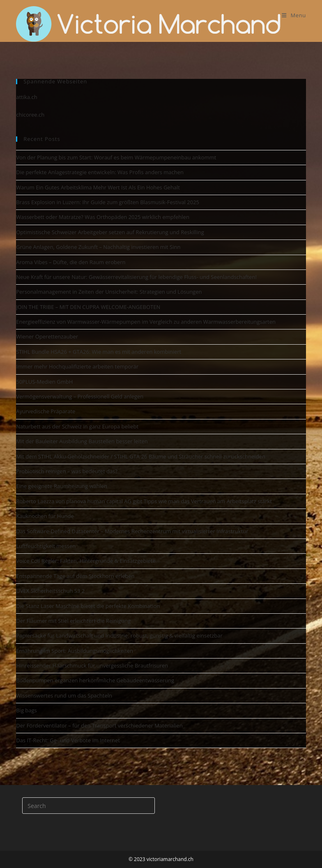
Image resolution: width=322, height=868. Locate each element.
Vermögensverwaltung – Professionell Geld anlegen (80, 396)
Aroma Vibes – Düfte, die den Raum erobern (71, 262)
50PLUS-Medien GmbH (44, 382)
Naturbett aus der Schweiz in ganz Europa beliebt (77, 426)
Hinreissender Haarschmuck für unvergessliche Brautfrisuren (92, 665)
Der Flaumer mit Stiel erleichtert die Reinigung (73, 621)
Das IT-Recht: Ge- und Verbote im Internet (68, 740)
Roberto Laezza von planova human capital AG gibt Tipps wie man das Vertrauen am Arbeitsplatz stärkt (144, 501)
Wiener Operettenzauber (47, 336)
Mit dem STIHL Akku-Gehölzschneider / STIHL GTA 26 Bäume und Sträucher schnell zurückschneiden (141, 456)
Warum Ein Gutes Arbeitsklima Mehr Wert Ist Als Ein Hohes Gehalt (98, 187)
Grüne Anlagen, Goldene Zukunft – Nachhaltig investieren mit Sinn (98, 247)
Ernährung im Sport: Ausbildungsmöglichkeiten (75, 651)
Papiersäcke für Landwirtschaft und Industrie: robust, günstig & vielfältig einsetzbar (119, 635)
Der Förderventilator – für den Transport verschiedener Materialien (99, 725)
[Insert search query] (89, 806)
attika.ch (26, 97)
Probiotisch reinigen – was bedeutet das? (67, 471)
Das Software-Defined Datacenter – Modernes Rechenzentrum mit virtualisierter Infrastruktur (132, 531)
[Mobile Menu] (294, 15)
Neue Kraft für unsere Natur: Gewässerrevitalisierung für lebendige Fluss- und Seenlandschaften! (136, 277)
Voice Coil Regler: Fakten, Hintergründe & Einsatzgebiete (86, 561)
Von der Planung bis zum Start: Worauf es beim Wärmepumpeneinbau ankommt (116, 157)
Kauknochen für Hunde (45, 516)
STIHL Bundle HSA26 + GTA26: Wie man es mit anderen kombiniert (99, 352)
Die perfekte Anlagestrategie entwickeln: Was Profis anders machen (100, 172)
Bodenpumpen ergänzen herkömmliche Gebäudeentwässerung (95, 680)
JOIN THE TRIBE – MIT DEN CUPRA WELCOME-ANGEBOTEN (88, 307)
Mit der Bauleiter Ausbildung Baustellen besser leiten (82, 441)
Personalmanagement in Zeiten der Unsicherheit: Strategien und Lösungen (109, 292)
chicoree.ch (30, 115)
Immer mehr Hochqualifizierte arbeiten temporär (77, 366)
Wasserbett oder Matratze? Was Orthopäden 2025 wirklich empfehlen (103, 217)
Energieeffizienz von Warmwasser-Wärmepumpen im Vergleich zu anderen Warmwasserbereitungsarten (146, 322)
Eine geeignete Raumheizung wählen (62, 486)
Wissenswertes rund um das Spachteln (64, 695)
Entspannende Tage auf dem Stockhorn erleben (75, 576)
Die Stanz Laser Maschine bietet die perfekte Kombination (88, 606)
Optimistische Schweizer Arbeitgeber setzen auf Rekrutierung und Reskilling (110, 232)
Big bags (26, 710)
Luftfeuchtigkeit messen (46, 546)
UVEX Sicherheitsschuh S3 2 (50, 591)
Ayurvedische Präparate (46, 411)
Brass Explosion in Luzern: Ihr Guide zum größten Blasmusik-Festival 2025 (108, 202)
